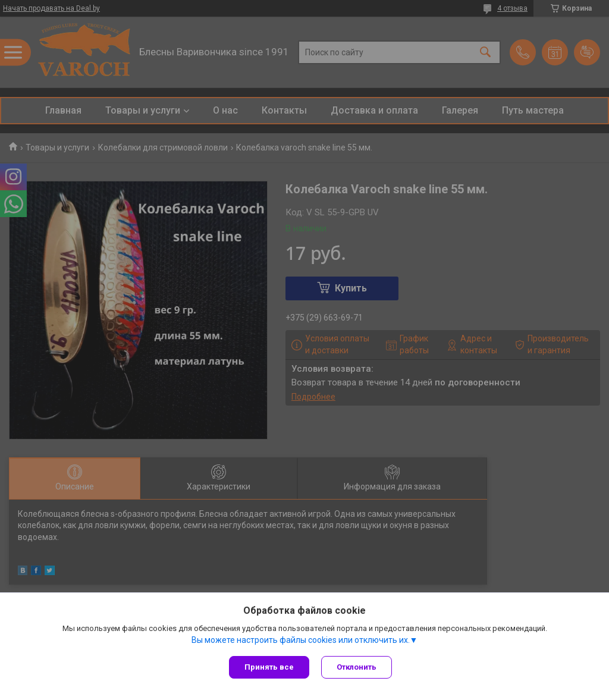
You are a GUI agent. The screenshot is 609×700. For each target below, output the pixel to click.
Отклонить (357, 667)
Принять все (269, 667)
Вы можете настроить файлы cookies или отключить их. (301, 640)
